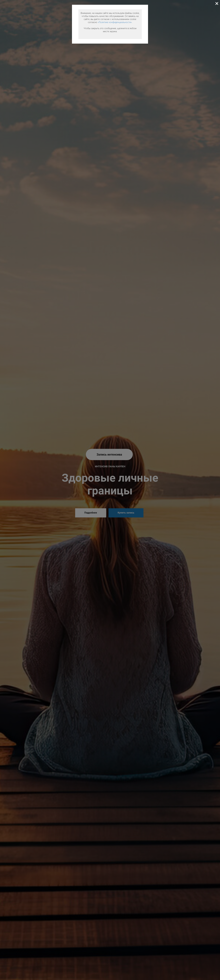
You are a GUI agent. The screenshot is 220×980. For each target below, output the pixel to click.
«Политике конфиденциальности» (115, 22)
